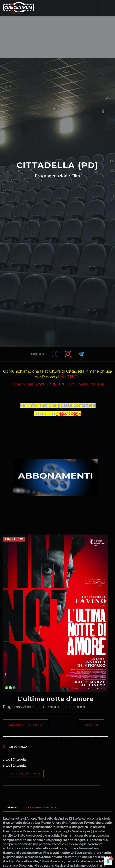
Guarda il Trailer (26, 725)
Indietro (91, 725)
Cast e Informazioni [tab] (41, 807)
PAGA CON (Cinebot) (25, 774)
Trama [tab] (12, 807)
